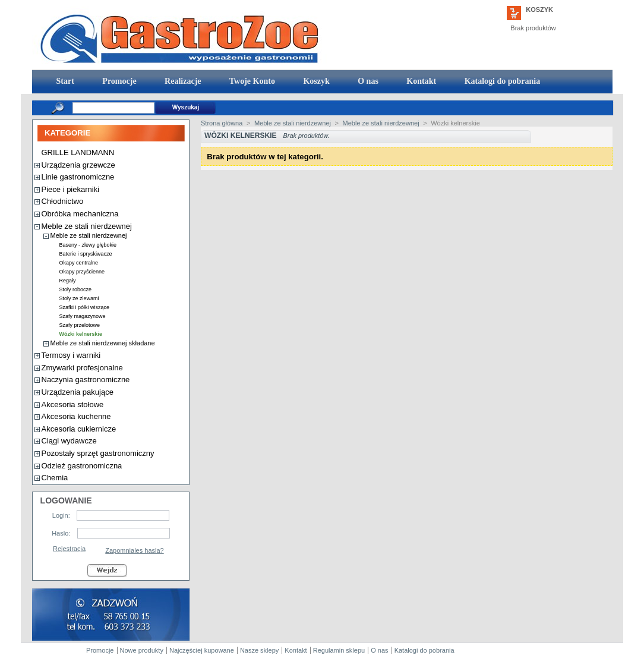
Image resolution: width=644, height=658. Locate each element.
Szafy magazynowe (83, 316)
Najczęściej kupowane (202, 650)
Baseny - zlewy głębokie (88, 245)
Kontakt (420, 81)
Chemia (55, 478)
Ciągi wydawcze (69, 441)
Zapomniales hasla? (134, 550)
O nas (367, 81)
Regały (68, 281)
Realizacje (182, 81)
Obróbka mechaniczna (80, 214)
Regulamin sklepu (339, 650)
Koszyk (539, 10)
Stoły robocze (76, 289)
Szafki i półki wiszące (85, 307)
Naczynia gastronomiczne (86, 380)
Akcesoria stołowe (73, 404)
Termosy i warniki (71, 355)
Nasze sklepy (259, 650)
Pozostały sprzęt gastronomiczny (98, 453)
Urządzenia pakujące (78, 392)
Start (64, 81)
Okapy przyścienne (82, 272)
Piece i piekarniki (71, 189)
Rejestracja (69, 549)
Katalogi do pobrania (501, 81)
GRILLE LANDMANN (78, 152)
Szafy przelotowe (80, 325)
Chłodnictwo (63, 201)
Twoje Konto (251, 81)
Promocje (119, 81)
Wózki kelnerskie (81, 334)
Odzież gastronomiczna (82, 466)
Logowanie (66, 500)
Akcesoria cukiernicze (79, 429)
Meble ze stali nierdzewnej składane (103, 343)
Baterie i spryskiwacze (86, 254)
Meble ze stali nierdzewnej (87, 226)
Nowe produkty (142, 650)
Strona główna (222, 123)
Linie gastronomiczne (78, 177)
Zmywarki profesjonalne (82, 368)
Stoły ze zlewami (79, 298)
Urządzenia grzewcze (78, 165)
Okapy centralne (79, 263)
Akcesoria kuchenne (76, 416)
